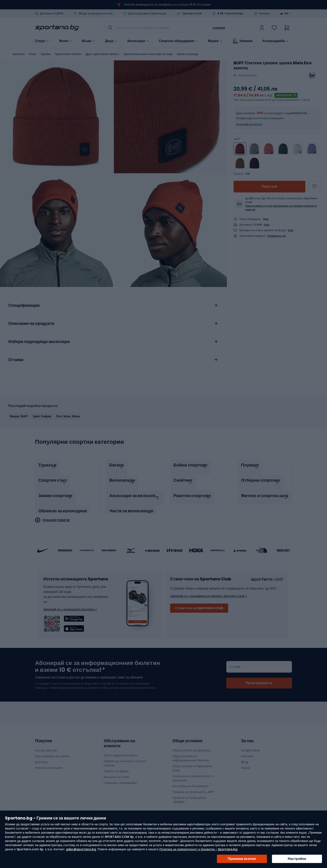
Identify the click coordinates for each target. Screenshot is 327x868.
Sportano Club (192, 14)
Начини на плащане (49, 763)
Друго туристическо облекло (102, 54)
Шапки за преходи (187, 54)
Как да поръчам (46, 746)
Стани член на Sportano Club (199, 604)
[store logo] (57, 28)
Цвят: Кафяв (42, 416)
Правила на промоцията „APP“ (194, 788)
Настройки (297, 859)
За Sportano (250, 746)
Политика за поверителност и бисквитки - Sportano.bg (198, 849)
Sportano (19, 54)
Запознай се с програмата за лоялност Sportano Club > (209, 592)
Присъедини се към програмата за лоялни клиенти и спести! (281, 208)
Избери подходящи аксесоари (39, 342)
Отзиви (16, 360)
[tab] (113, 304)
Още (266, 219)
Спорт (33, 54)
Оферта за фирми (116, 767)
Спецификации (24, 306)
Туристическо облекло (68, 54)
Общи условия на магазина (191, 746)
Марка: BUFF (19, 416)
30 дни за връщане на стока (96, 14)
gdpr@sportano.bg (81, 849)
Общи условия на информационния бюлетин (191, 754)
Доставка (41, 758)
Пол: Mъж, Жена (68, 416)
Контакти (264, 14)
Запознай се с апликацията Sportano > (70, 605)
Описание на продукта (31, 324)
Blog (245, 758)
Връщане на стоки (116, 773)
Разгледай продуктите (249, 124)
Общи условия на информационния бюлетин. (128, 683)
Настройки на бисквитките (191, 782)
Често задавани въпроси (121, 751)
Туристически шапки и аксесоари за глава (148, 54)
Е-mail (235, 662)
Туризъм (45, 54)
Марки (213, 41)
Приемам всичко (242, 859)
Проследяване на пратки (52, 752)
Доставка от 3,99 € (52, 14)
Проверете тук (277, 236)
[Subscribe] (259, 679)
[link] (262, 28)
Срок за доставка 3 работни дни (147, 14)
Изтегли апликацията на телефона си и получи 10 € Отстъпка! (167, 5)
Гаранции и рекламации (120, 778)
